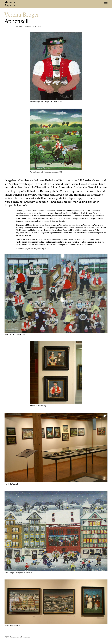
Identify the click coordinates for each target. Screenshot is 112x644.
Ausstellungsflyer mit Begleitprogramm (32, 249)
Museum (10, 4)
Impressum (26, 637)
